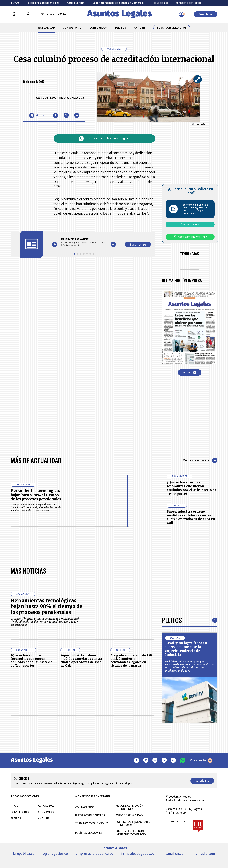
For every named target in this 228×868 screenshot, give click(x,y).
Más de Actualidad (36, 460)
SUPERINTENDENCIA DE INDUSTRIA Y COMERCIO (131, 833)
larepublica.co (24, 854)
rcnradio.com (205, 854)
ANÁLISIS (140, 28)
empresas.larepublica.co (95, 854)
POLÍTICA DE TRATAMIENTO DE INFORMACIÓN (133, 823)
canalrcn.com (176, 854)
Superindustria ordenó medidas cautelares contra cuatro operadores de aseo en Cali (191, 517)
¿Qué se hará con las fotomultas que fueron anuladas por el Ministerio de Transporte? (192, 488)
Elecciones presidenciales (44, 3)
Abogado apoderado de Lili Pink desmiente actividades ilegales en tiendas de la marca (131, 661)
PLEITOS (121, 28)
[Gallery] (84, 242)
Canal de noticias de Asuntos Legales (104, 138)
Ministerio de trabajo (189, 3)
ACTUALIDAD (47, 28)
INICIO (15, 806)
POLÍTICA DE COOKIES (89, 833)
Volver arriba (201, 761)
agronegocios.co (55, 854)
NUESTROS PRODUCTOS (90, 815)
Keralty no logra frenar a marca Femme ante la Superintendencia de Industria (186, 649)
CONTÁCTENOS (85, 807)
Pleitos (172, 620)
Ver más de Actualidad (200, 460)
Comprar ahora (190, 224)
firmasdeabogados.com (139, 854)
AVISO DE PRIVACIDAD (129, 815)
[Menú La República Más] (13, 14)
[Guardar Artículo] (37, 115)
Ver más (190, 372)
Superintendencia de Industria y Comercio (118, 3)
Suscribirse (206, 14)
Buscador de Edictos (172, 28)
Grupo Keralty (76, 3)
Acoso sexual (160, 3)
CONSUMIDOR (98, 28)
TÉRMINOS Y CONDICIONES (92, 823)
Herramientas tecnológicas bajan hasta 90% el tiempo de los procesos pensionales (36, 495)
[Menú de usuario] (181, 14)
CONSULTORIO (72, 28)
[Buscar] (29, 14)
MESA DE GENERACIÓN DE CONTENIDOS (130, 807)
